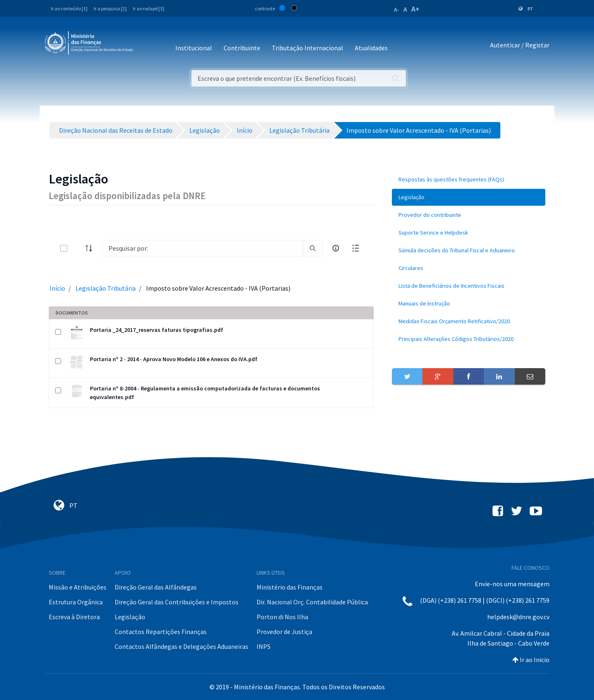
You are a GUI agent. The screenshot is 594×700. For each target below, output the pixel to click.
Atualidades (371, 48)
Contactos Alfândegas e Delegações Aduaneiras (181, 646)
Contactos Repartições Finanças (161, 632)
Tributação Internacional (308, 48)
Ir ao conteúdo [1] (69, 8)
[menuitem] (469, 180)
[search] (313, 248)
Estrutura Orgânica (76, 602)
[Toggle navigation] (146, 45)
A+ (415, 9)
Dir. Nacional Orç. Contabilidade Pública (312, 602)
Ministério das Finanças (290, 587)
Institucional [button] (194, 48)
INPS (264, 646)
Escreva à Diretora (74, 617)
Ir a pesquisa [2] (110, 8)
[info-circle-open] (336, 248)
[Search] (202, 248)
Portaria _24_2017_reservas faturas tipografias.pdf (157, 330)
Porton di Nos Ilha (282, 617)
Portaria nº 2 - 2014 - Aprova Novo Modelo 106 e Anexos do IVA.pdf (174, 359)
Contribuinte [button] (242, 48)
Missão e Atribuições (78, 587)
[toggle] (77, 248)
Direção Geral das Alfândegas (156, 587)
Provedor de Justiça (284, 632)
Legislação (130, 617)
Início (57, 288)
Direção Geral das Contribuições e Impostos (177, 602)
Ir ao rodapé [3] (148, 8)
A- (397, 9)
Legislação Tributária (106, 288)
